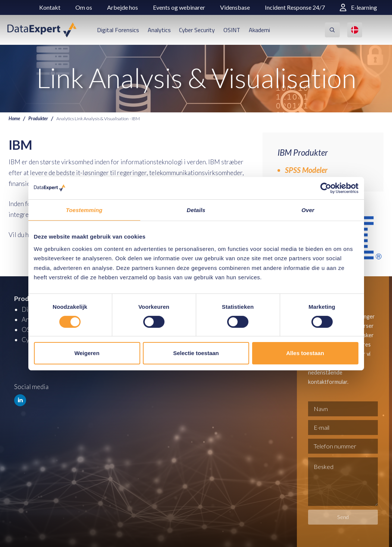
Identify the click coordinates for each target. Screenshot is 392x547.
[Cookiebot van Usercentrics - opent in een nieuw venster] (326, 188)
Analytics (159, 30)
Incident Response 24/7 (295, 7)
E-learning (358, 7)
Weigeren (87, 353)
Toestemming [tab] (84, 210)
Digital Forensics (118, 30)
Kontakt (50, 7)
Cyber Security (197, 30)
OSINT (232, 30)
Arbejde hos (123, 7)
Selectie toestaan (196, 353)
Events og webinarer (179, 7)
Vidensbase (235, 7)
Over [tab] (308, 210)
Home (14, 119)
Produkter (38, 119)
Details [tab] (196, 210)
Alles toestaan (305, 353)
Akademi (259, 30)
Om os (84, 7)
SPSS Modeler (306, 170)
